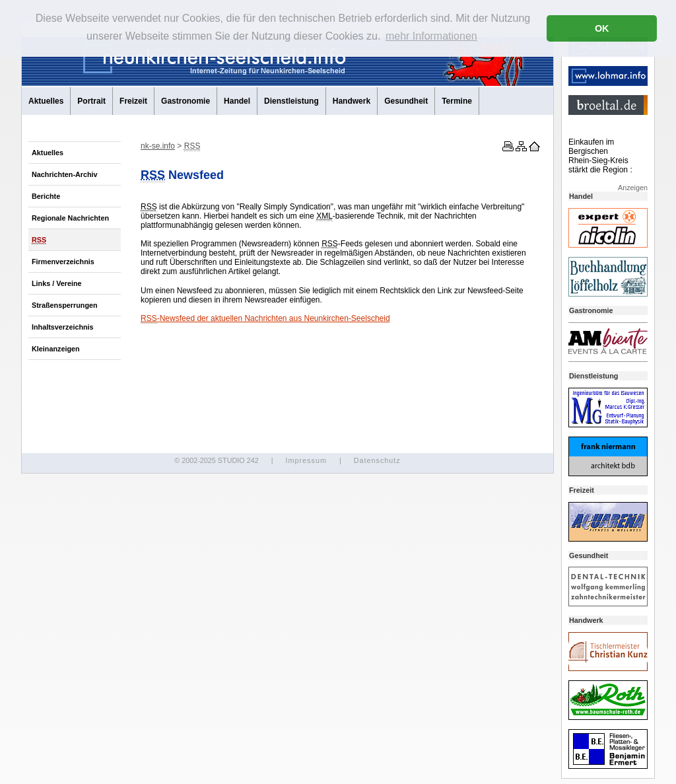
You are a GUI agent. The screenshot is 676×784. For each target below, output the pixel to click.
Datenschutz (377, 460)
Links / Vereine (57, 283)
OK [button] (602, 28)
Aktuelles (46, 101)
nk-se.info (158, 146)
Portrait (91, 101)
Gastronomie (186, 101)
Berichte (46, 196)
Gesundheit (406, 101)
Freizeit (133, 101)
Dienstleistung (291, 101)
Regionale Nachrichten (70, 218)
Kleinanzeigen (56, 349)
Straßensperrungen (65, 305)
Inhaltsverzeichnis (63, 327)
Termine (457, 101)
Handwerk (352, 101)
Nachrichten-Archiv (65, 174)
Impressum (306, 460)
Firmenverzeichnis (63, 262)
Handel (237, 101)
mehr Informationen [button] (431, 36)
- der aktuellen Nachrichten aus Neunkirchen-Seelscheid (265, 319)
